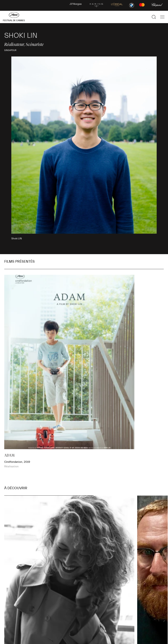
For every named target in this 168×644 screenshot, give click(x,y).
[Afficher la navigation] (162, 17)
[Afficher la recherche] (154, 17)
